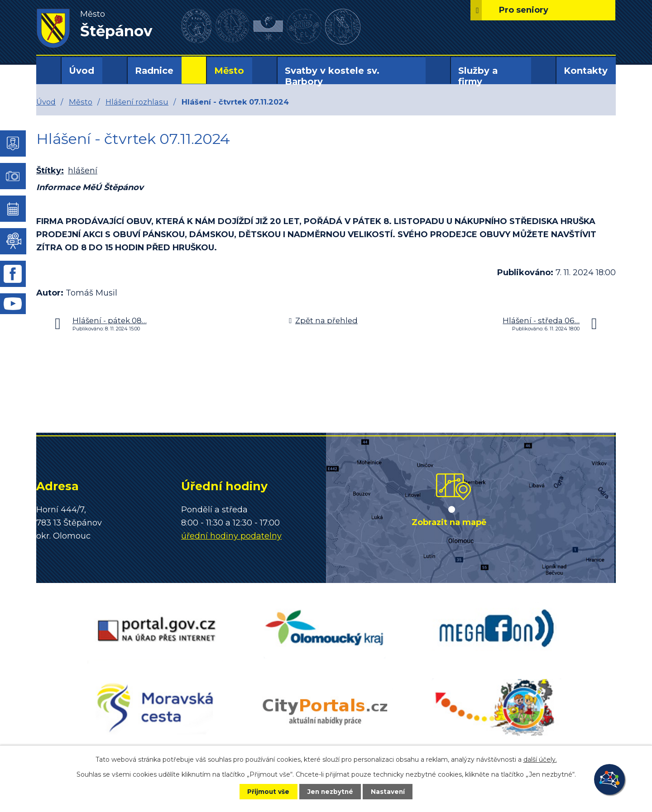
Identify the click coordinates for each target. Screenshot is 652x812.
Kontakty (586, 71)
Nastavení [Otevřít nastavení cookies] (392, 791)
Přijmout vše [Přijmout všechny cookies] (264, 791)
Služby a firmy (478, 76)
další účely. (540, 759)
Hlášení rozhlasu (137, 102)
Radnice (154, 71)
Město (229, 71)
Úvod (81, 71)
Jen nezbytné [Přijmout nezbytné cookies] (330, 791)
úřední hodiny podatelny (231, 536)
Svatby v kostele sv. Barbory (332, 76)
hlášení (83, 171)
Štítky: (50, 171)
